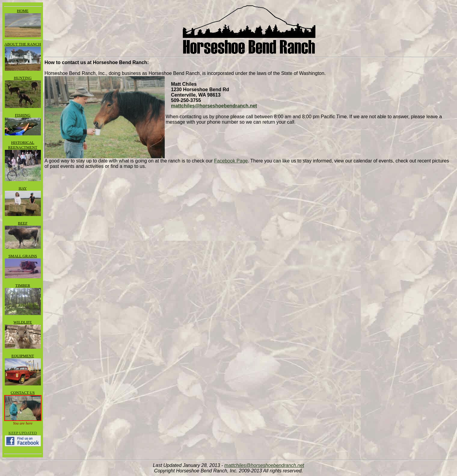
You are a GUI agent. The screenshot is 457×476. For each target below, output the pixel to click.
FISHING (23, 115)
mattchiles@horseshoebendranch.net (214, 106)
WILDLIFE (23, 322)
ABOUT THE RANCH (23, 44)
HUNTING (23, 78)
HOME (23, 11)
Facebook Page (231, 161)
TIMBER (23, 285)
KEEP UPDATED (23, 433)
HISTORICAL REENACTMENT (23, 145)
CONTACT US (23, 393)
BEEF (23, 223)
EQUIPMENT (23, 356)
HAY (23, 188)
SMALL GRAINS (23, 256)
